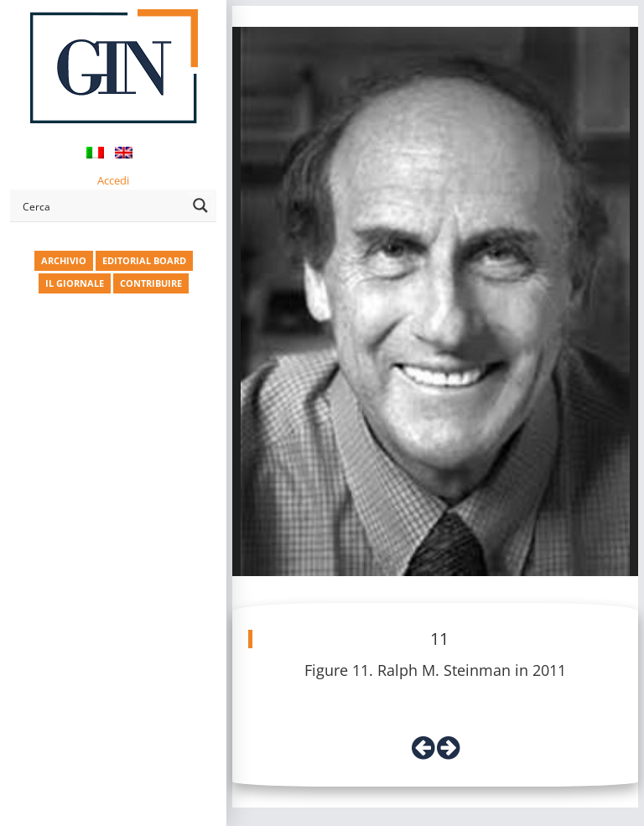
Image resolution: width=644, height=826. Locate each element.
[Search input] (102, 205)
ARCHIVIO (64, 260)
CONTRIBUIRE (151, 283)
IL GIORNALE (75, 283)
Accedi (113, 180)
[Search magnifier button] (200, 205)
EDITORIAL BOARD (144, 260)
